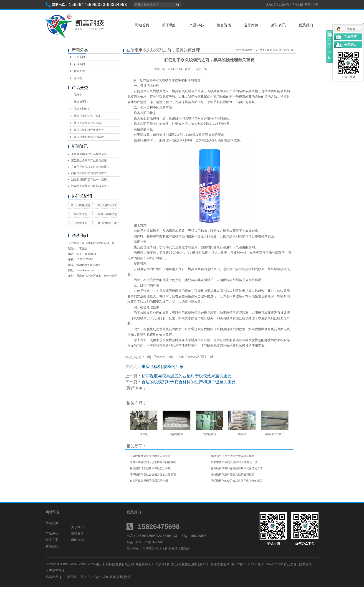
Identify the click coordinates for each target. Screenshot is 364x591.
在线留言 (350, 37)
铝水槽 (242, 434)
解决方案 (52, 540)
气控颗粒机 (209, 434)
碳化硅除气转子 (275, 434)
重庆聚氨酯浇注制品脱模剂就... (90, 154)
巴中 (91, 577)
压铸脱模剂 (80, 223)
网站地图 (298, 5)
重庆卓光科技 (55, 571)
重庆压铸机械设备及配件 (89, 130)
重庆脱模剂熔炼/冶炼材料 (89, 137)
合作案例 (251, 25)
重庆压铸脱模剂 (80, 205)
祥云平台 (290, 564)
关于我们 (169, 25)
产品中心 (197, 25)
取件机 (144, 434)
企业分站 (284, 5)
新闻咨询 (77, 540)
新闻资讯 (278, 25)
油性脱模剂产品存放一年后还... (90, 180)
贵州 (127, 577)
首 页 (259, 50)
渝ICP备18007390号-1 (247, 564)
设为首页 (271, 5)
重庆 (83, 577)
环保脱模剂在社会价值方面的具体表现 (153, 474)
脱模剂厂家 (173, 367)
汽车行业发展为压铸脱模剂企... (90, 186)
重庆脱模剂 (80, 214)
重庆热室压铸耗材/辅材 (88, 123)
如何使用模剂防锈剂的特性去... (90, 173)
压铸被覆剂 (81, 102)
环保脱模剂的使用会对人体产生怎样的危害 (237, 481)
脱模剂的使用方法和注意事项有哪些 (233, 456)
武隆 (113, 577)
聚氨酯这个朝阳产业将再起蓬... (90, 160)
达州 (98, 577)
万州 (120, 577)
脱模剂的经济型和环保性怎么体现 (150, 468)
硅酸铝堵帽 (177, 434)
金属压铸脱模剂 (107, 214)
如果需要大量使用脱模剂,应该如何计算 (234, 462)
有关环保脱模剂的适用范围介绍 (149, 481)
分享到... (350, 45)
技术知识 (79, 71)
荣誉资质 (224, 25)
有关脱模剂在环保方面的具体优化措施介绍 (237, 468)
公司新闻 (79, 57)
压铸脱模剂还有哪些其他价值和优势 (233, 474)
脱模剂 (78, 78)
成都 (105, 577)
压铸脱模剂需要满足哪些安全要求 (150, 456)
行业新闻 (79, 64)
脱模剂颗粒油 (82, 109)
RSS (308, 5)
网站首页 (142, 25)
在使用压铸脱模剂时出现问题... (90, 167)
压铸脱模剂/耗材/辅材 (87, 116)
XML (316, 5)
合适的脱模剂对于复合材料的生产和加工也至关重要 (189, 382)
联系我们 (306, 25)
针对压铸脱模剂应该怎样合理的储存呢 (153, 462)
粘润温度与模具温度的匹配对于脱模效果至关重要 (187, 376)
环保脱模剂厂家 (107, 223)
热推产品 (52, 577)
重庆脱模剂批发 (107, 205)
